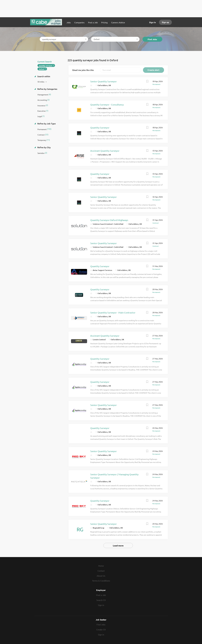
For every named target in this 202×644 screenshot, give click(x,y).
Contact (101, 571)
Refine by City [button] (44, 147)
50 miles (41, 82)
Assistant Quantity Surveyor (105, 151)
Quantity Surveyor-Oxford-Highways (109, 220)
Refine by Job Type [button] (46, 123)
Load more (118, 546)
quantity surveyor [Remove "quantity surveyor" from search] (46, 66)
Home (101, 566)
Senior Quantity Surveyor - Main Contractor (113, 312)
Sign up (165, 22)
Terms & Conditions (101, 581)
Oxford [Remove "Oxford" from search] (42, 69)
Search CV (101, 600)
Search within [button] (43, 76)
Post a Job (101, 595)
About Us (101, 576)
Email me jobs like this (83, 70)
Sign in (152, 22)
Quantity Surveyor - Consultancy (107, 105)
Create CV (101, 629)
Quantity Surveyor (100, 128)
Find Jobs (152, 39)
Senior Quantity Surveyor (104, 81)
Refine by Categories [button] (47, 89)
